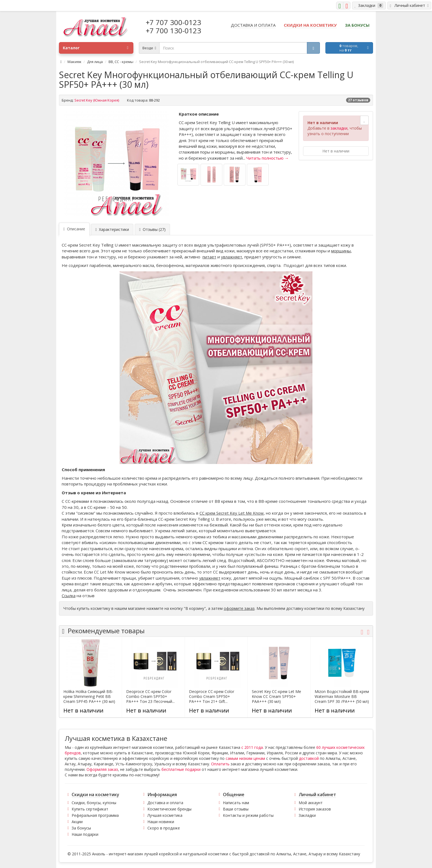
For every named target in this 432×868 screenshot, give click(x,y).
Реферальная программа (95, 815)
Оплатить (220, 764)
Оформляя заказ (102, 769)
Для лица (95, 62)
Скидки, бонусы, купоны (94, 803)
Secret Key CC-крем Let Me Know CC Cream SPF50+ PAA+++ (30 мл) (276, 697)
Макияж (74, 62)
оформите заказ (239, 608)
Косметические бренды (169, 809)
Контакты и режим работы (248, 815)
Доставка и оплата (165, 803)
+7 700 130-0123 (173, 31)
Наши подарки (85, 834)
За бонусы (81, 828)
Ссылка (69, 596)
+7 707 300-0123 (173, 22)
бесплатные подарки (181, 769)
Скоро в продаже (164, 828)
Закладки (307, 815)
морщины (341, 251)
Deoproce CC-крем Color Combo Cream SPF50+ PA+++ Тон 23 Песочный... (150, 697)
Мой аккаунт (311, 803)
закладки (339, 128)
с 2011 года (252, 747)
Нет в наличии (336, 151)
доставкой (309, 758)
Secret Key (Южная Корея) (97, 100)
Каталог (96, 48)
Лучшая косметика (165, 815)
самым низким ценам (245, 758)
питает (209, 257)
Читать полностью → (268, 158)
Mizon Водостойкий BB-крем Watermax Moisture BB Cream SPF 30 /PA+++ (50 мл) (342, 697)
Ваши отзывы (236, 809)
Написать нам (236, 803)
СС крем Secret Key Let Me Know (232, 513)
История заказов (315, 809)
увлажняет (232, 257)
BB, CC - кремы (121, 62)
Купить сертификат (90, 809)
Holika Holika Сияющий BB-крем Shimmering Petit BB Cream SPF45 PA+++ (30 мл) (89, 697)
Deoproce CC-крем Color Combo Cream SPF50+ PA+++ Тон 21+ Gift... (212, 697)
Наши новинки (161, 822)
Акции (77, 822)
